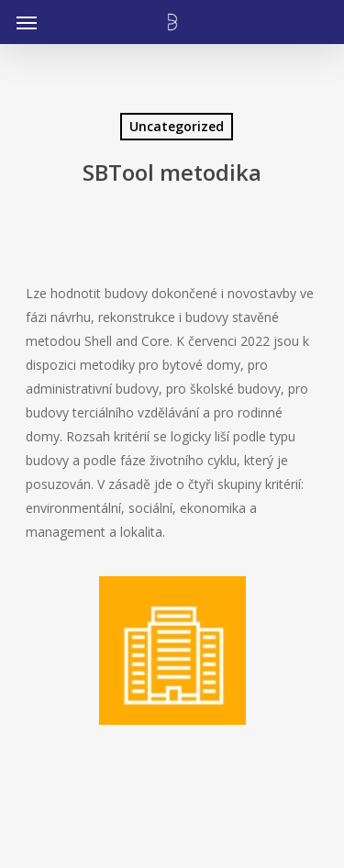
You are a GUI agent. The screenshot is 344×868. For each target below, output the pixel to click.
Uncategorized (177, 126)
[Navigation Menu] (27, 22)
